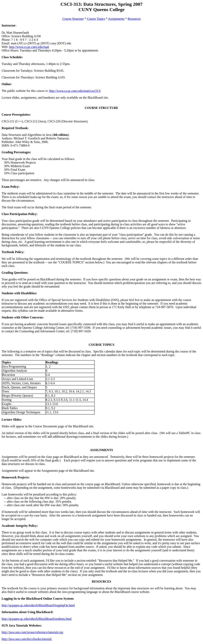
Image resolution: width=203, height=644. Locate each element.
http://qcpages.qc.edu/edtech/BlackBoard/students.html (37, 619)
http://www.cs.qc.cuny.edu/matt (29, 47)
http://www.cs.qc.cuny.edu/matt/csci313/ (75, 91)
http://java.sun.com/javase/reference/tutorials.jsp (32, 632)
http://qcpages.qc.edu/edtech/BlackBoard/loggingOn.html (38, 605)
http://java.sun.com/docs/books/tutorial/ (27, 639)
